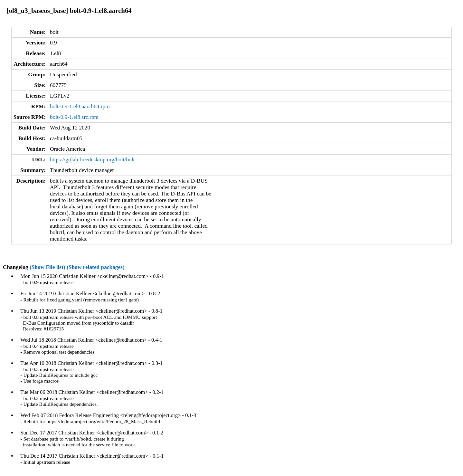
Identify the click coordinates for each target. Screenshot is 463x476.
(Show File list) (47, 267)
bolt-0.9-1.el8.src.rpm (74, 117)
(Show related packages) (96, 267)
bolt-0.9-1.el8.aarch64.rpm (80, 106)
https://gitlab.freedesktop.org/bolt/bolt (92, 160)
